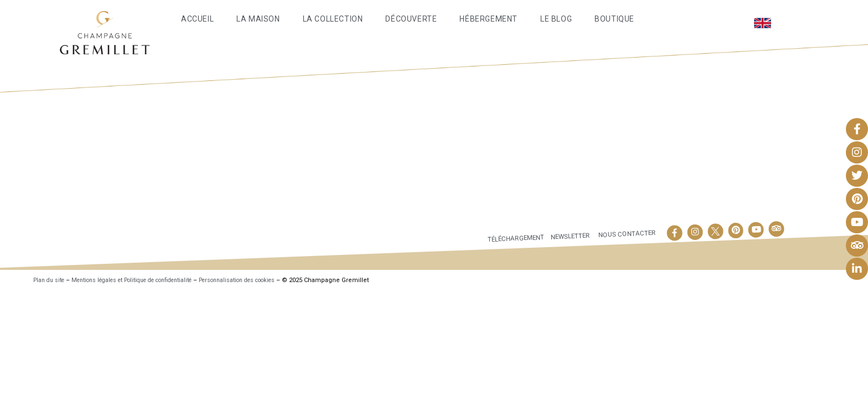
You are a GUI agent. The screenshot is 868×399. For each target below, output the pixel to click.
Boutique (614, 19)
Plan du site (51, 280)
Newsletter (566, 236)
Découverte (411, 19)
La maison (258, 19)
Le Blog (556, 19)
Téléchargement (506, 238)
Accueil (197, 19)
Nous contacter (626, 234)
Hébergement (489, 19)
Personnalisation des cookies (266, 280)
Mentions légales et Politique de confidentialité (145, 280)
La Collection (333, 19)
